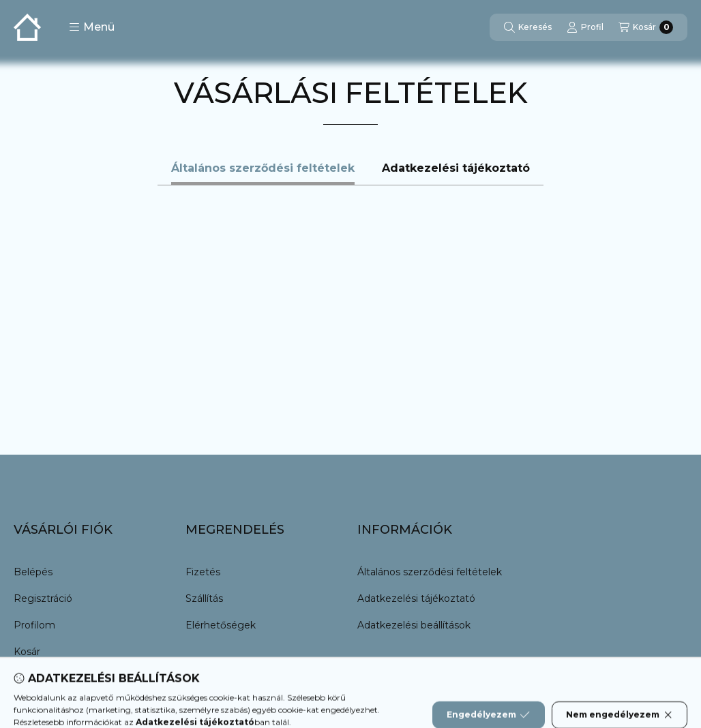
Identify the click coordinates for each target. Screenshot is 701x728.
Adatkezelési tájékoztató (416, 598)
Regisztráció (43, 598)
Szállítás (204, 598)
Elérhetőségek (221, 625)
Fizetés (203, 572)
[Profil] (585, 27)
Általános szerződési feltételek (430, 572)
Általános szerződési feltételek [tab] (263, 168)
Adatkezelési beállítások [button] (414, 625)
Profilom (34, 625)
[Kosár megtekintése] (646, 27)
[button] (92, 27)
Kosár (27, 652)
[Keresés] (528, 27)
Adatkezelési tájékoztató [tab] (456, 168)
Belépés (33, 572)
